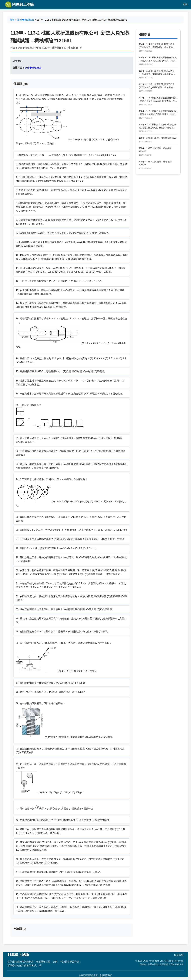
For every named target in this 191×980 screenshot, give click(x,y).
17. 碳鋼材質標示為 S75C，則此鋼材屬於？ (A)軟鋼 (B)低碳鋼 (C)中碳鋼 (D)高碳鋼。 (61, 371)
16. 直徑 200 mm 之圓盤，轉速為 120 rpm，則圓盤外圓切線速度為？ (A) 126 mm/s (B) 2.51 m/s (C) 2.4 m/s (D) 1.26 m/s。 (71, 360)
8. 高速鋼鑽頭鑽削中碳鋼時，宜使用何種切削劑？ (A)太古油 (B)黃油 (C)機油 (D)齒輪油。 (63, 233)
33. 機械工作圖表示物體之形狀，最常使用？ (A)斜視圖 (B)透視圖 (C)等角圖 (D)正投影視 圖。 (65, 609)
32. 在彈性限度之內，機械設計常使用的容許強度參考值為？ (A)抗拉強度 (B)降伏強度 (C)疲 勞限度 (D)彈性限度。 (71, 598)
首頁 (12, 20)
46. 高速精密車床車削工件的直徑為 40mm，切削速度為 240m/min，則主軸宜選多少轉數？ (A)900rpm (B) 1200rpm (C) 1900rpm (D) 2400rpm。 (70, 861)
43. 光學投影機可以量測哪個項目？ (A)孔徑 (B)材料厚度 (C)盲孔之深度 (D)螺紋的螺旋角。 (64, 820)
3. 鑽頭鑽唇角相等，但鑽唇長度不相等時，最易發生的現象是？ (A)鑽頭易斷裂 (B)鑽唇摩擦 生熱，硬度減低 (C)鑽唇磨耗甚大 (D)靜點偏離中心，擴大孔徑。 (71, 166)
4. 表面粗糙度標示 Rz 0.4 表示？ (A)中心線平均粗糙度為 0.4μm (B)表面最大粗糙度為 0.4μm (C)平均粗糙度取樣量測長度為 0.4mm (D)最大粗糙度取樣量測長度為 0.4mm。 (71, 179)
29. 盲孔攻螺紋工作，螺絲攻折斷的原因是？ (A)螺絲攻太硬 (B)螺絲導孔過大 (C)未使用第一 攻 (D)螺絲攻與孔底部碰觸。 (71, 559)
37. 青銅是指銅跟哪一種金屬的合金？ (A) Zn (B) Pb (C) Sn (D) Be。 (52, 683)
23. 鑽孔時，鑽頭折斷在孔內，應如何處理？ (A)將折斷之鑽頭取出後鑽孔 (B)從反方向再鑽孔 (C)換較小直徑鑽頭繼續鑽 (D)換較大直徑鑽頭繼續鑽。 (71, 466)
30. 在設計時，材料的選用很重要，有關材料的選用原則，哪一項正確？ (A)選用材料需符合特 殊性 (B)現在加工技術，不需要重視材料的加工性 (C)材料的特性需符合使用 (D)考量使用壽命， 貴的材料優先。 (71, 572)
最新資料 (179, 955)
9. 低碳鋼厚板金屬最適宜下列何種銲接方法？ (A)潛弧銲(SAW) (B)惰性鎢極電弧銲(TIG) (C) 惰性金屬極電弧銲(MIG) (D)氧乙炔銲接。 (71, 244)
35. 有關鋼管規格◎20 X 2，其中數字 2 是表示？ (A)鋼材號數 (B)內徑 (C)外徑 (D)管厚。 (63, 632)
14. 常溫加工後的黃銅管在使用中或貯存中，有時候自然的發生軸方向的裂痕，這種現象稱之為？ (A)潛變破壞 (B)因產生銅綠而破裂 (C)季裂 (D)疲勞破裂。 (71, 305)
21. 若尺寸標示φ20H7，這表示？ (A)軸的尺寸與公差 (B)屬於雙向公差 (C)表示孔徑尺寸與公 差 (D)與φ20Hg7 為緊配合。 (69, 440)
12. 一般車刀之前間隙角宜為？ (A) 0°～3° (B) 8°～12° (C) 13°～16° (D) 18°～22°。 (60, 281)
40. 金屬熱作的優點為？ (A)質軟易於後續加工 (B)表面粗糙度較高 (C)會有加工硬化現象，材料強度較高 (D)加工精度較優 (70, 751)
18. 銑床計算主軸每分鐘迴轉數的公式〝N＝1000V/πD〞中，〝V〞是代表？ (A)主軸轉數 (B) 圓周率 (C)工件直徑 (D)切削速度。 (71, 383)
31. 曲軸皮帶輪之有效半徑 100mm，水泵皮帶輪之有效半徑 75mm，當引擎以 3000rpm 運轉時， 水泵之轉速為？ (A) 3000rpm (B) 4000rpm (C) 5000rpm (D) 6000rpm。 (71, 585)
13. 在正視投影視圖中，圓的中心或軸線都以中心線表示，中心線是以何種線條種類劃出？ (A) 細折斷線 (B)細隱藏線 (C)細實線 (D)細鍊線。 (70, 292)
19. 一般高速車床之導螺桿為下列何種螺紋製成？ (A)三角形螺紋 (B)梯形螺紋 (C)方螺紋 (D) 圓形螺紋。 (70, 394)
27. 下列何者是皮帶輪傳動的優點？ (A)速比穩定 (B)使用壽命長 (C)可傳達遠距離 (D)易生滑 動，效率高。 (71, 539)
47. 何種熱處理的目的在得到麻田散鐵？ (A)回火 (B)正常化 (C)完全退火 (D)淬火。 (59, 872)
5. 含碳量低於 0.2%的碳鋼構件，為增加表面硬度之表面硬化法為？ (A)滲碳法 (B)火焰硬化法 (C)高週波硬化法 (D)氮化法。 (71, 192)
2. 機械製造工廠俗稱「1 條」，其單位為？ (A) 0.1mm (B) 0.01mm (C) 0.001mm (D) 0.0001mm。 (67, 155)
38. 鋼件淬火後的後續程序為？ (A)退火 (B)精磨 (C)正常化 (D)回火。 (52, 692)
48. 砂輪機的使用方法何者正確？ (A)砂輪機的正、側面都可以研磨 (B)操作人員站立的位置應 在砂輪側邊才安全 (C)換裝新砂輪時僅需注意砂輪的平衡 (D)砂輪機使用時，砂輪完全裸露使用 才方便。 (71, 883)
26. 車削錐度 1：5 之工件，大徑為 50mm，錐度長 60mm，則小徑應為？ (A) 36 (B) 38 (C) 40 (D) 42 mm (71, 530)
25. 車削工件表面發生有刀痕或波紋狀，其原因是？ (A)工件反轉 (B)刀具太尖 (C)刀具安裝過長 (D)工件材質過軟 (71, 519)
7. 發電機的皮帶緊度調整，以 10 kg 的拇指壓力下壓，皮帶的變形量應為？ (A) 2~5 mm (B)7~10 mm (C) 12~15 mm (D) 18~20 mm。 (71, 222)
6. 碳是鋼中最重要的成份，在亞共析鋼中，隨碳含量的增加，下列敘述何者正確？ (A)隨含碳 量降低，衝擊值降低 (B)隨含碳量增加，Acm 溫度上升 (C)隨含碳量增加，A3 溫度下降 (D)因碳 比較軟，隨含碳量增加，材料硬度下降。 (71, 207)
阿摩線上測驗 (19, 4)
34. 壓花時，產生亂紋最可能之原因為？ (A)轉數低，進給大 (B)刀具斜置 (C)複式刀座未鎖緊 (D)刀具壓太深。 (71, 621)
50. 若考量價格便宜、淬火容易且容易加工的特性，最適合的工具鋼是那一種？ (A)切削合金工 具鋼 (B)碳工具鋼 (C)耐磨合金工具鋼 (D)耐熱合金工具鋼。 (71, 909)
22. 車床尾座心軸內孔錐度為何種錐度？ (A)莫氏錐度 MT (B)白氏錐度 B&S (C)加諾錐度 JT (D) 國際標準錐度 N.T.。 (71, 453)
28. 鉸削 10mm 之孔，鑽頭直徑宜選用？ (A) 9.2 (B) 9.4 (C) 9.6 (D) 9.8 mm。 (57, 548)
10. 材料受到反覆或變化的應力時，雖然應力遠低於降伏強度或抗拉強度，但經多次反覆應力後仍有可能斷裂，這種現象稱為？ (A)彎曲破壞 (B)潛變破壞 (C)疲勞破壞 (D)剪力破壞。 (72, 257)
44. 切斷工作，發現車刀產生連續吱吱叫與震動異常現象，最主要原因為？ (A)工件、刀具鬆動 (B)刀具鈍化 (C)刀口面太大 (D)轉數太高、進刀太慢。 (71, 831)
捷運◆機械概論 (26, 20)
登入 (186, 4)
